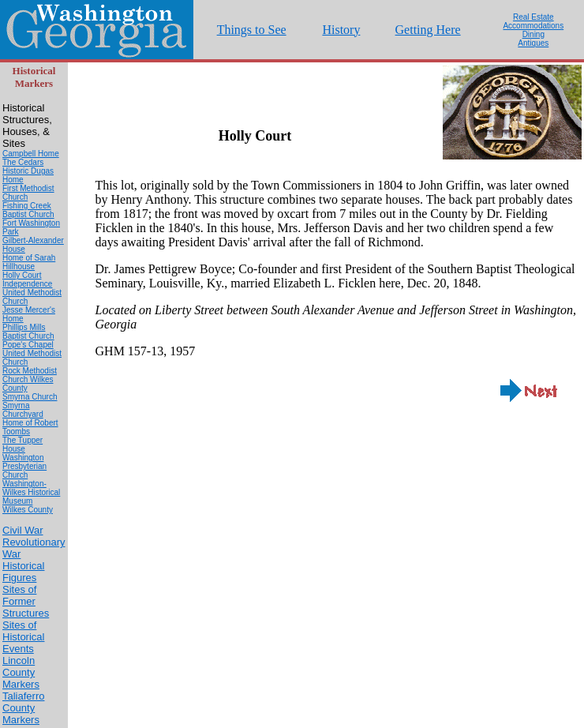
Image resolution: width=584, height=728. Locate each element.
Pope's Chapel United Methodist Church (32, 353)
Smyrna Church (30, 397)
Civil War (23, 530)
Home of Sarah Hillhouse (29, 262)
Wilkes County (28, 510)
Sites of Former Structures (26, 601)
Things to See (252, 30)
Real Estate (533, 17)
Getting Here (428, 30)
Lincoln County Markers (21, 672)
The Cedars (23, 162)
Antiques (533, 43)
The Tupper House (22, 445)
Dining (533, 34)
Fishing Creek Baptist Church (28, 210)
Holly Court (22, 275)
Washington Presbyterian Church (24, 466)
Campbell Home (31, 154)
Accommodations (533, 26)
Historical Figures (23, 572)
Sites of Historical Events (23, 637)
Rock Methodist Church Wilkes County (30, 379)
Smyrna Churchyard (23, 410)
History (341, 30)
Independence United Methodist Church (32, 293)
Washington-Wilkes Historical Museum (31, 492)
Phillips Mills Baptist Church (28, 332)
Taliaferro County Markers (23, 708)
